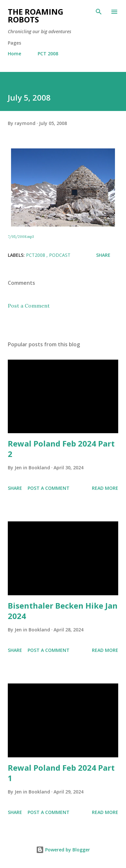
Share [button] (103, 255)
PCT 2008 (48, 54)
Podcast (60, 255)
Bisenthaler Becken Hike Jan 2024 (63, 611)
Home (14, 54)
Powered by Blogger (63, 850)
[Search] (99, 12)
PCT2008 (36, 255)
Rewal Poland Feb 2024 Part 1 (61, 773)
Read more (105, 488)
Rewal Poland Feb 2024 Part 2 (61, 449)
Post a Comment (29, 306)
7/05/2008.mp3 (21, 237)
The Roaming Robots (36, 15)
